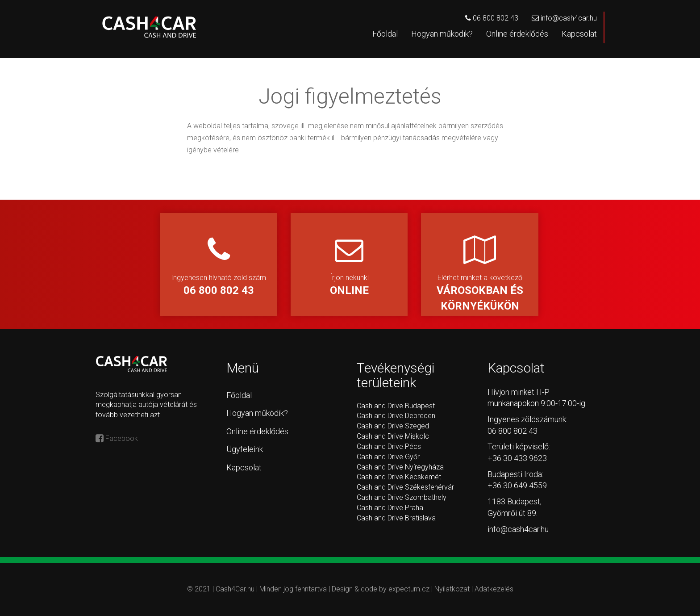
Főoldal (385, 34)
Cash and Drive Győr (388, 457)
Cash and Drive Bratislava (396, 518)
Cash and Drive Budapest (396, 406)
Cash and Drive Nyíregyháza (400, 467)
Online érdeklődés (517, 34)
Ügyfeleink (245, 449)
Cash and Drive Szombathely (402, 497)
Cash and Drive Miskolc (393, 436)
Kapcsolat (579, 34)
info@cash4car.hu (564, 18)
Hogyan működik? (442, 34)
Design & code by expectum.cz (381, 589)
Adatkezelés (494, 589)
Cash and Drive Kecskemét (399, 477)
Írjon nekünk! (349, 267)
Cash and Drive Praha (390, 508)
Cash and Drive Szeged (393, 426)
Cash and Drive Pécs (389, 446)
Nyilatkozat (452, 589)
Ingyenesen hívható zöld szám (219, 267)
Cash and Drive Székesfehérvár (405, 487)
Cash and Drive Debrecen (396, 416)
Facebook (117, 438)
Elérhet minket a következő (480, 274)
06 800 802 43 (492, 18)
